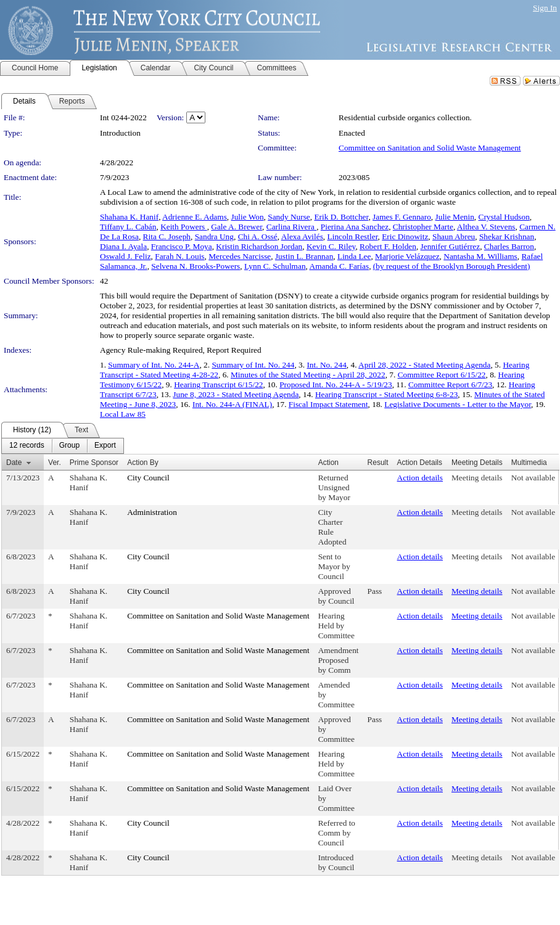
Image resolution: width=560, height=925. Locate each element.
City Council (148, 478)
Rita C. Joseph (167, 236)
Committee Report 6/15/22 (442, 375)
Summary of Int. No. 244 (253, 365)
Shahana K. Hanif (129, 217)
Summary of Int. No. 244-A (154, 365)
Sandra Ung (214, 236)
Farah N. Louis (179, 256)
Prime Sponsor (94, 462)
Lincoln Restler (353, 236)
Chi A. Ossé (258, 236)
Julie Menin (455, 217)
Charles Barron (509, 246)
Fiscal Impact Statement (328, 404)
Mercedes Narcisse (240, 256)
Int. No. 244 (326, 365)
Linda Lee (354, 256)
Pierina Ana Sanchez (355, 227)
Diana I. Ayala (123, 246)
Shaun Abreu (454, 236)
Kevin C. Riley (331, 246)
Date (14, 462)
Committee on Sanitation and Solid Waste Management (430, 148)
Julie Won (248, 217)
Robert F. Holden (388, 246)
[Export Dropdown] (105, 446)
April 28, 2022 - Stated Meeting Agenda (424, 365)
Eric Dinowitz (405, 236)
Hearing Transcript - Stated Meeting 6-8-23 (386, 394)
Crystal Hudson (504, 217)
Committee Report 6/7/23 (450, 384)
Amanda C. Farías (340, 266)
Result (378, 462)
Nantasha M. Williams (480, 256)
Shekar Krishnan (507, 236)
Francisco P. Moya (182, 246)
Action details (420, 478)
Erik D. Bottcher (341, 217)
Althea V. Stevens (486, 227)
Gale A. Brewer (237, 227)
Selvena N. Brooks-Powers (196, 266)
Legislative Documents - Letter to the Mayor (458, 404)
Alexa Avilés (302, 236)
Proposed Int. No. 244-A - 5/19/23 (336, 384)
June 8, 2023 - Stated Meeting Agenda (236, 394)
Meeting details (477, 478)
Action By (143, 462)
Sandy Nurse (289, 217)
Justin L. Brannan (304, 256)
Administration (152, 512)
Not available (533, 478)
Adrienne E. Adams (195, 217)
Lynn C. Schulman (275, 266)
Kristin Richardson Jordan (259, 246)
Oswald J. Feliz (126, 256)
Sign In (545, 8)
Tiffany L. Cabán (128, 227)
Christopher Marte (423, 227)
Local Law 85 (123, 414)
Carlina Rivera (291, 227)
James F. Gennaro (402, 217)
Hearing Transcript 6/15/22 (218, 384)
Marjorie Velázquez (407, 256)
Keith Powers (184, 227)
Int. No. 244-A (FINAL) (232, 404)
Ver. (55, 462)
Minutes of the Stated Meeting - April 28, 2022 (308, 375)
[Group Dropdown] (69, 446)
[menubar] (63, 446)
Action (328, 462)
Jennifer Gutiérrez (451, 246)
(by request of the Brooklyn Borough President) (452, 266)
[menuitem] (27, 446)
